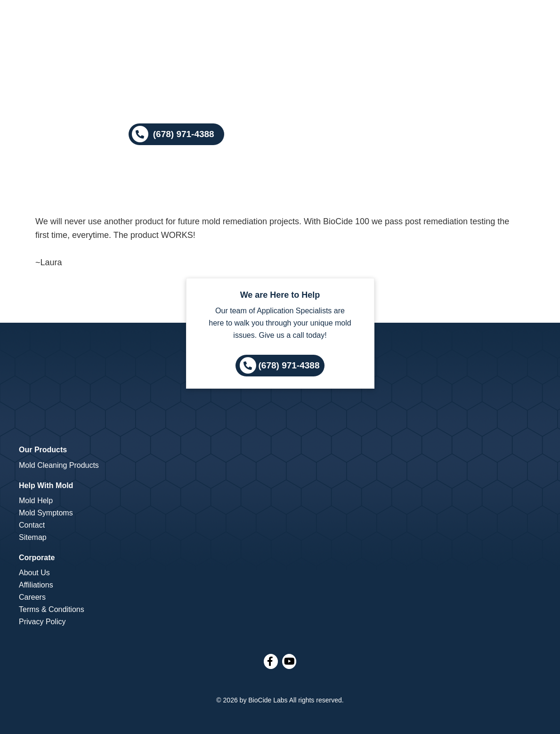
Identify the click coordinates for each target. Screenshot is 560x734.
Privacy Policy (42, 622)
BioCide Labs (268, 700)
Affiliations (36, 585)
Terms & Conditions (52, 609)
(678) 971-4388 (289, 365)
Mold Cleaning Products (59, 465)
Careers (32, 597)
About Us (34, 573)
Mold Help (36, 501)
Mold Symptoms (46, 513)
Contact (32, 525)
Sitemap (33, 537)
